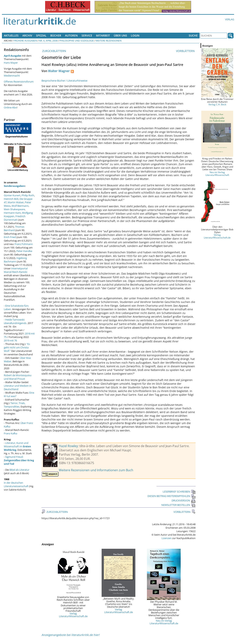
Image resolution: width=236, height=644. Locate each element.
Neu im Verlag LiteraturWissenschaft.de (164, 622)
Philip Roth (28, 195)
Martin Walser (16, 202)
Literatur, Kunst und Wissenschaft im (17, 446)
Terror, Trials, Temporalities (15, 405)
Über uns (120, 35)
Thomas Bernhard (14, 228)
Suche (193, 35)
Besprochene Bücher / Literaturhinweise (64, 81)
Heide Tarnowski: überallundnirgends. (15, 321)
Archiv (27, 35)
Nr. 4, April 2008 (48, 41)
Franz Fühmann (24, 244)
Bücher (56, 35)
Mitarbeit (103, 35)
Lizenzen (167, 538)
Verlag (230, 19)
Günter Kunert (12, 195)
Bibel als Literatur (19, 470)
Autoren (71, 35)
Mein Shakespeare (14, 209)
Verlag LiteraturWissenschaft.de (73, 615)
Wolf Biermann (20, 206)
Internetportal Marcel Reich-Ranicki (16, 270)
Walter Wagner (59, 71)
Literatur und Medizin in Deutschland (18, 387)
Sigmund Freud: (19, 460)
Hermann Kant (12, 213)
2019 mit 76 (10, 340)
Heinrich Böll (11, 199)
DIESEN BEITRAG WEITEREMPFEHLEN (172, 496)
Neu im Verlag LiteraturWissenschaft (217, 174)
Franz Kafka (11, 433)
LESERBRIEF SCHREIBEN (179, 492)
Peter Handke (24, 251)
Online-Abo (10, 107)
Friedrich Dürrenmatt (15, 218)
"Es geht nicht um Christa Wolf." (17, 347)
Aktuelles (11, 35)
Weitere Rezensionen (109, 41)
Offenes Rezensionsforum (19, 82)
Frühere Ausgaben (25, 41)
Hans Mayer (11, 63)
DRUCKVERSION (184, 500)
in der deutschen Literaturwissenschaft (16, 484)
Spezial (41, 35)
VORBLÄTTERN (186, 51)
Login (135, 35)
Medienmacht (12, 76)
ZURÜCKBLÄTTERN (54, 51)
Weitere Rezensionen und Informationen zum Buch (96, 470)
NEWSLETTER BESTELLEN (178, 505)
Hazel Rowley (68, 446)
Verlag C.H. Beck (217, 104)
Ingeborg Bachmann (15, 260)
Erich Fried (10, 237)
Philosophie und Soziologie (77, 41)
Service (87, 35)
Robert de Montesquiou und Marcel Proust (18, 377)
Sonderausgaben (14, 186)
